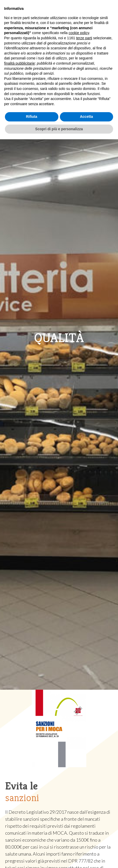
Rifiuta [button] (32, 117)
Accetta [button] (86, 117)
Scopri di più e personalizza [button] (59, 129)
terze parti (84, 38)
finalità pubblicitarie (19, 63)
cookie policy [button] (79, 33)
